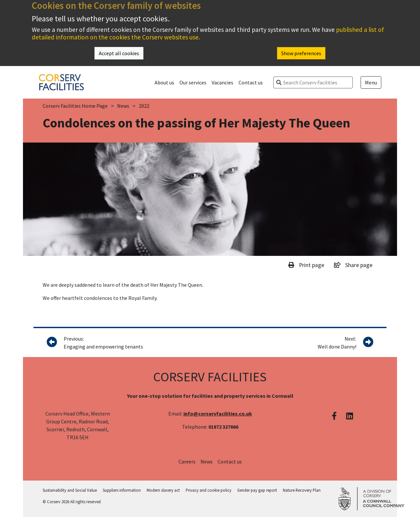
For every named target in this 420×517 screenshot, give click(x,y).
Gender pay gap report (257, 490)
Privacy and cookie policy (209, 490)
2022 (144, 106)
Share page (353, 265)
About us (164, 82)
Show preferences (301, 53)
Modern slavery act (163, 490)
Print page (306, 265)
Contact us (251, 82)
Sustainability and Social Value (70, 490)
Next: (337, 343)
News (123, 106)
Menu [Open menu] (371, 82)
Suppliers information (122, 490)
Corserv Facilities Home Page (75, 106)
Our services (193, 82)
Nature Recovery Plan (302, 490)
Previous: (122, 343)
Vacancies (222, 82)
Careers (187, 461)
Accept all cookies (119, 53)
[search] (316, 82)
